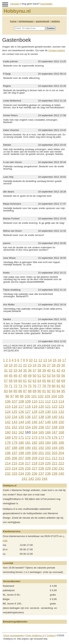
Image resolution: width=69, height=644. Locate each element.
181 (28, 443)
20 (15, 365)
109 (28, 401)
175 (48, 437)
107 (14, 401)
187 (8, 448)
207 (21, 458)
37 (34, 370)
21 (20, 365)
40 (49, 370)
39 (44, 370)
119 (34, 407)
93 (54, 391)
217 (28, 463)
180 (21, 443)
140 (55, 417)
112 (48, 401)
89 (34, 391)
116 (14, 407)
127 (28, 412)
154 (28, 427)
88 (30, 391)
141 (61, 417)
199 (28, 453)
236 (34, 474)
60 (20, 381)
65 (44, 381)
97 (12, 396)
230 (55, 468)
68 (58, 381)
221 (55, 463)
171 (21, 437)
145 (28, 422)
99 (22, 396)
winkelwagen (26, 21)
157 (48, 427)
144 (21, 422)
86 (20, 391)
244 (44, 479)
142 (8, 422)
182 (34, 443)
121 (48, 407)
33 (15, 370)
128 (34, 412)
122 (55, 407)
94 (58, 391)
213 (61, 458)
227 (34, 468)
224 (14, 468)
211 (48, 458)
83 (6, 391)
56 (63, 376)
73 (20, 386)
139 (48, 417)
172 (28, 437)
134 (14, 417)
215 (14, 463)
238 (48, 474)
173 (34, 437)
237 (41, 474)
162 (21, 432)
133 (8, 417)
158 (55, 427)
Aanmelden (46, 4)
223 (8, 468)
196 (8, 453)
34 (20, 370)
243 (38, 479)
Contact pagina (56, 50)
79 (49, 386)
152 (14, 427)
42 (58, 370)
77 (39, 386)
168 (61, 432)
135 (21, 417)
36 (30, 370)
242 (31, 479)
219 (41, 463)
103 (47, 396)
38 (39, 370)
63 (34, 381)
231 (61, 468)
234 (21, 474)
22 (25, 365)
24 (34, 365)
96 (7, 396)
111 (41, 401)
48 (25, 376)
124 (8, 412)
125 (14, 412)
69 (63, 381)
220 (48, 463)
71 (11, 386)
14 (50, 360)
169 (8, 437)
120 (41, 407)
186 (61, 443)
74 (25, 386)
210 (41, 458)
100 (27, 396)
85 (15, 391)
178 (8, 443)
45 (11, 376)
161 (14, 432)
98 (17, 396)
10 (31, 360)
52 (44, 376)
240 (61, 474)
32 (11, 370)
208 (28, 458)
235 (28, 474)
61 (25, 381)
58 (11, 381)
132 (61, 412)
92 (49, 391)
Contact (51, 635)
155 (34, 427)
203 (55, 453)
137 (34, 417)
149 (55, 422)
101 (34, 396)
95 (63, 391)
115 (8, 407)
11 (35, 360)
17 (64, 360)
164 (34, 432)
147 (41, 422)
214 (8, 463)
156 (41, 427)
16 (59, 360)
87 (25, 391)
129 (41, 412)
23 (30, 365)
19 (11, 365)
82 (63, 386)
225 (21, 468)
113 (55, 401)
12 (40, 360)
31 (6, 370)
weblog (56, 21)
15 (55, 360)
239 (55, 474)
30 (63, 365)
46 (15, 376)
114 (61, 401)
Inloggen (15, 4)
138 (41, 417)
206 (14, 458)
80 (54, 386)
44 (6, 376)
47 (20, 376)
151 (8, 427)
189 (21, 448)
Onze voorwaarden (14, 635)
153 (21, 427)
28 (54, 365)
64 (39, 381)
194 (55, 448)
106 (8, 401)
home (13, 21)
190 (28, 448)
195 (61, 448)
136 (28, 417)
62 (30, 381)
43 (63, 370)
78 (44, 386)
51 (39, 376)
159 (61, 427)
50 (34, 376)
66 (49, 381)
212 (55, 458)
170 (14, 437)
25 (39, 365)
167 (55, 432)
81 (58, 386)
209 (34, 458)
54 (54, 376)
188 (14, 448)
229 (48, 468)
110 (34, 401)
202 (48, 453)
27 (49, 365)
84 (11, 391)
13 (45, 360)
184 (48, 443)
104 (54, 396)
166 (48, 432)
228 (41, 468)
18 (6, 365)
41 (54, 370)
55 (58, 376)
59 (15, 381)
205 (8, 458)
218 (34, 463)
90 (39, 391)
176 (55, 437)
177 (61, 437)
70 (6, 386)
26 (44, 365)
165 (41, 432)
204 (61, 453)
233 (14, 474)
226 (28, 468)
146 (34, 422)
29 (58, 365)
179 (14, 443)
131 (55, 412)
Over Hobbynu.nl (35, 635)
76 (34, 386)
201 (41, 453)
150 (61, 422)
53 (49, 376)
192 (41, 448)
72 (15, 386)
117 (21, 407)
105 (61, 396)
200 (34, 453)
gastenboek (43, 21)
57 (6, 381)
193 (48, 448)
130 (48, 412)
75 (30, 386)
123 (61, 407)
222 (61, 463)
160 (8, 432)
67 (54, 381)
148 (48, 422)
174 (41, 437)
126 (21, 412)
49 (30, 376)
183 (41, 443)
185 (55, 443)
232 (8, 474)
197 (14, 453)
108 (21, 401)
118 (28, 407)
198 (21, 453)
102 (41, 396)
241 (24, 479)
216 (21, 463)
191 (34, 448)
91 (44, 391)
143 (14, 422)
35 (25, 370)
